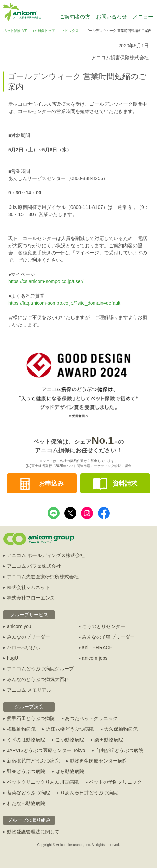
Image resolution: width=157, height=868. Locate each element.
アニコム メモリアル (29, 690)
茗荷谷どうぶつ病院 (28, 793)
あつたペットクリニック (91, 718)
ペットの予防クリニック (115, 782)
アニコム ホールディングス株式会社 (46, 555)
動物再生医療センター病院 (99, 761)
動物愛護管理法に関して (33, 832)
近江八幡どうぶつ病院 (70, 729)
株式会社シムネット (28, 587)
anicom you (19, 626)
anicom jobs (95, 658)
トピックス (70, 31)
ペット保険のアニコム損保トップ (29, 31)
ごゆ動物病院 (70, 740)
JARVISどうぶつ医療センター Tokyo (46, 750)
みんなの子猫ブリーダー (108, 637)
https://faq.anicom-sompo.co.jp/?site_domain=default (64, 303)
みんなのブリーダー (28, 637)
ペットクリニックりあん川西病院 (43, 782)
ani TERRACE (97, 647)
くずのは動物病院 (26, 740)
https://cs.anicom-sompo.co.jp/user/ (46, 281)
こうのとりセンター (104, 626)
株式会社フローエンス (31, 598)
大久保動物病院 (121, 729)
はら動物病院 (70, 771)
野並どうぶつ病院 (26, 771)
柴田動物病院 (109, 740)
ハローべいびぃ (24, 647)
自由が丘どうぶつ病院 (119, 750)
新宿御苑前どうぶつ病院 (33, 761)
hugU (12, 658)
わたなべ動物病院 (26, 803)
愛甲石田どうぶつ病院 (31, 718)
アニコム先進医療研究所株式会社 (43, 577)
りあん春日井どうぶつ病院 (89, 793)
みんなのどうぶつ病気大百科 (38, 679)
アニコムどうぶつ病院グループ (40, 669)
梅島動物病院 (21, 729)
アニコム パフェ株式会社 (34, 566)
